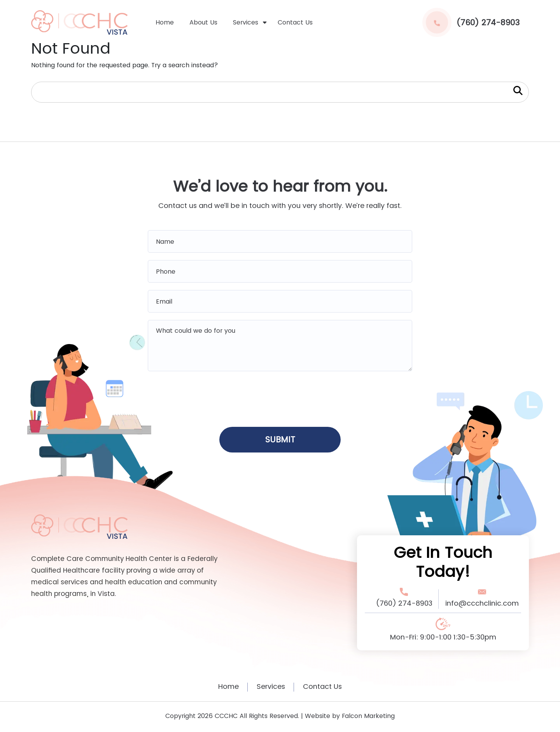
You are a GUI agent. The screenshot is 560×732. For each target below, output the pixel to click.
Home (165, 23)
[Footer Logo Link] (79, 526)
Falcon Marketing (368, 716)
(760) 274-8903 (471, 22)
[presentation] (280, 397)
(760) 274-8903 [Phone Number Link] (404, 604)
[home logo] (79, 22)
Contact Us (295, 23)
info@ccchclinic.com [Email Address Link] (482, 604)
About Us (203, 23)
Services (246, 23)
